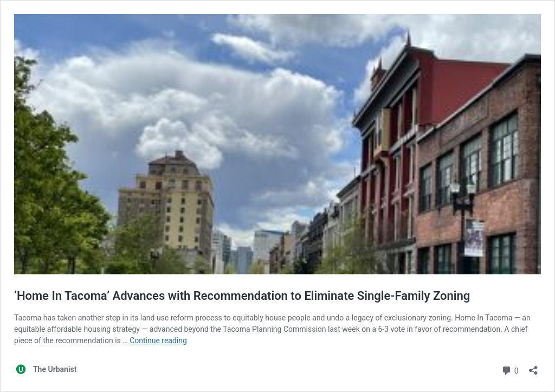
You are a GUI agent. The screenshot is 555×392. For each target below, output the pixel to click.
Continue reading (158, 340)
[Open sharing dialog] (533, 367)
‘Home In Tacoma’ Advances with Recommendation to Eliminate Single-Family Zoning (242, 296)
